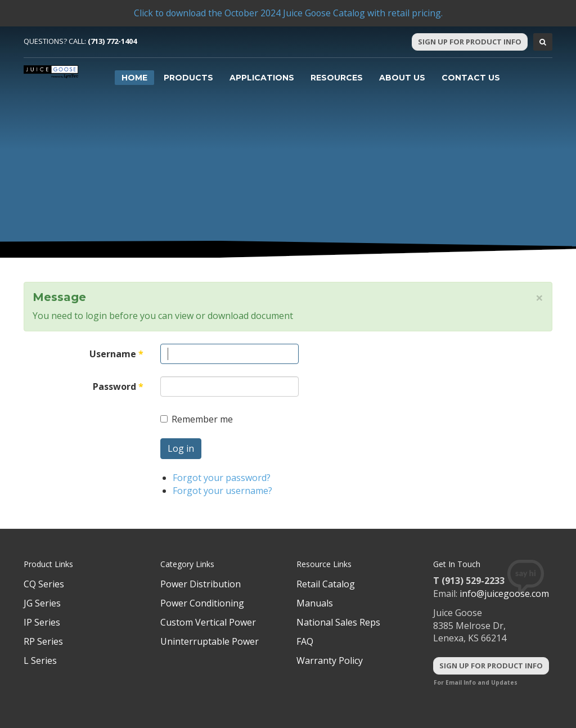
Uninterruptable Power (210, 641)
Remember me (197, 419)
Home (134, 78)
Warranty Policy (330, 660)
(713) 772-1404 (112, 41)
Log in (181, 448)
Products (188, 78)
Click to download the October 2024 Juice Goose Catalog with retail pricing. (288, 13)
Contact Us (471, 78)
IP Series (42, 622)
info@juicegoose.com (504, 594)
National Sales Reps (338, 622)
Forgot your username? (222, 491)
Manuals (315, 603)
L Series (40, 660)
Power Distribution (201, 584)
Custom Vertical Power (208, 622)
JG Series (42, 603)
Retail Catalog (326, 584)
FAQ (305, 641)
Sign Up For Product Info (470, 42)
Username (116, 354)
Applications (262, 78)
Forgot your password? (222, 478)
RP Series (43, 641)
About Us (402, 78)
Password (118, 387)
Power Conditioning (202, 603)
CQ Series (44, 584)
